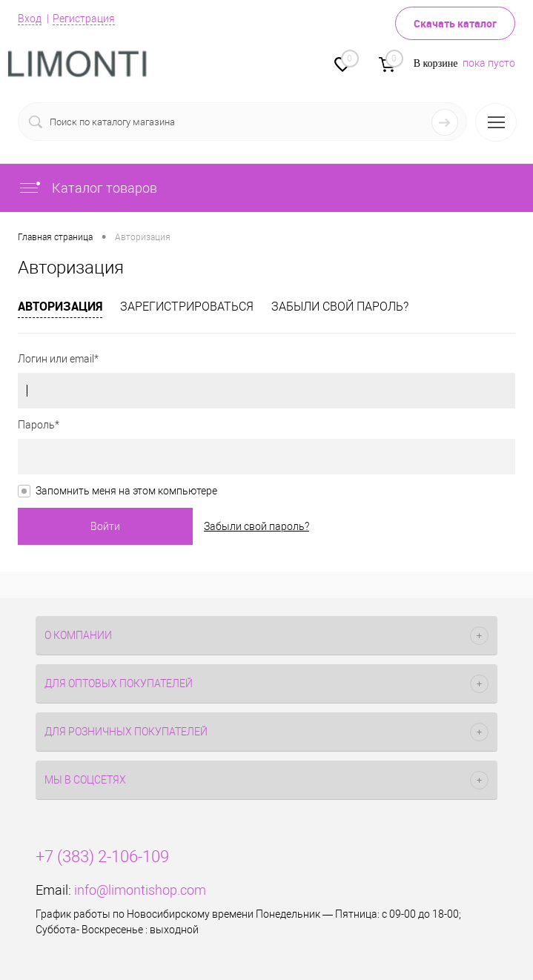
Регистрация (84, 19)
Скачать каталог (455, 23)
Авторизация (60, 306)
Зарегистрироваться (187, 307)
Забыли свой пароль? (340, 307)
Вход (30, 19)
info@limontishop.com (140, 890)
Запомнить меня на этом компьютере (126, 491)
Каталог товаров (87, 188)
